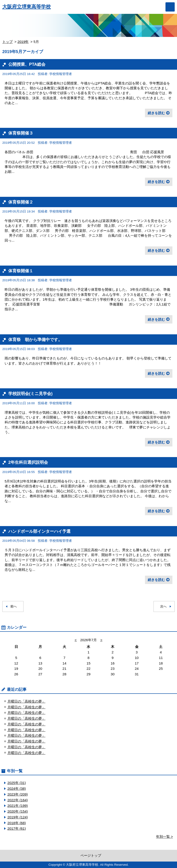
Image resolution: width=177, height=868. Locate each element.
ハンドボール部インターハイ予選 (39, 531)
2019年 (23, 42)
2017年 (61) (17, 828)
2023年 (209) (18, 794)
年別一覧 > (164, 837)
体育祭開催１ (21, 271)
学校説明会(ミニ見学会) (30, 394)
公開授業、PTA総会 (27, 64)
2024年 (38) (17, 789)
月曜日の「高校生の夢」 (26, 701)
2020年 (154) (18, 811)
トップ (7, 42)
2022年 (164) (18, 800)
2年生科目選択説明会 (28, 462)
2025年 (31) (17, 783)
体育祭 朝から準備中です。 (35, 340)
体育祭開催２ (21, 202)
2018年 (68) (17, 823)
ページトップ (91, 855)
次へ (163, 606)
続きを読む (156, 113)
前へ (14, 606)
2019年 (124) (18, 817)
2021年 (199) (18, 806)
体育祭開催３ (21, 133)
